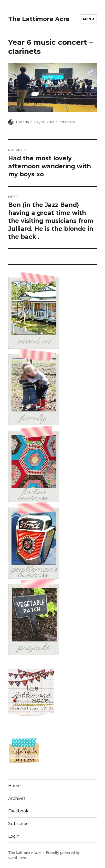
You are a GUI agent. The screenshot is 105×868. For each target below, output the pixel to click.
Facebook (18, 811)
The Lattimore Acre (39, 19)
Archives (17, 798)
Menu (88, 19)
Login (14, 836)
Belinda (23, 122)
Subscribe (18, 824)
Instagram (67, 122)
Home (14, 786)
